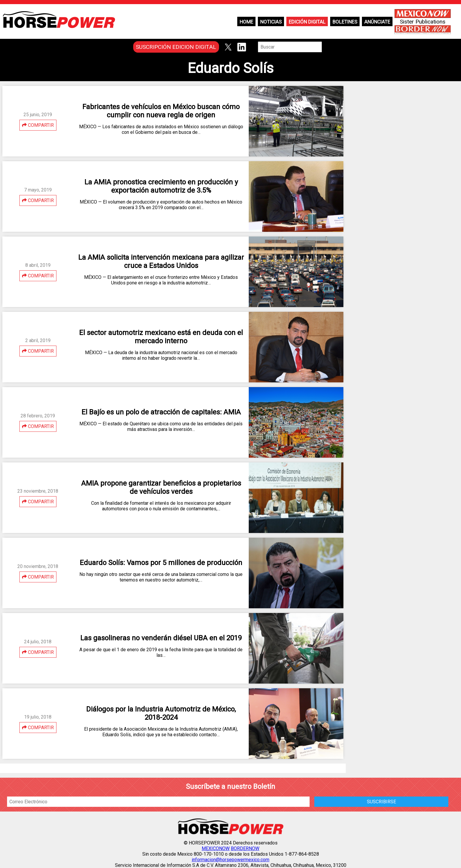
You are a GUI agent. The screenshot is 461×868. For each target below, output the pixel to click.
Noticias (271, 22)
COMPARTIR (38, 125)
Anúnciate (377, 22)
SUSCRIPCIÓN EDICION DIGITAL (176, 47)
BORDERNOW (245, 848)
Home (246, 22)
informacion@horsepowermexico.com (230, 860)
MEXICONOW (216, 848)
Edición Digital (307, 22)
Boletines (345, 22)
